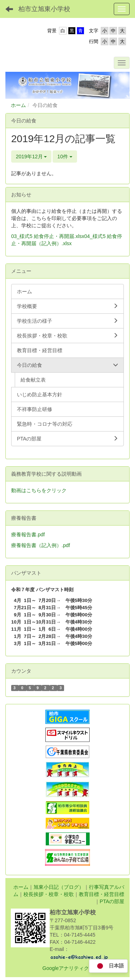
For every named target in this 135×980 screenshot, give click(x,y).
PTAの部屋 (112, 901)
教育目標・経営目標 (102, 894)
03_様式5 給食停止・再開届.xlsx (48, 236)
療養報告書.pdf (28, 535)
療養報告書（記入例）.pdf (40, 545)
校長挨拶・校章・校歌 (49, 894)
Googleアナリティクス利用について (83, 968)
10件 (65, 157)
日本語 (108, 966)
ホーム (18, 105)
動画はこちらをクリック (39, 490)
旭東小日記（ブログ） (59, 887)
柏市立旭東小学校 (44, 9)
